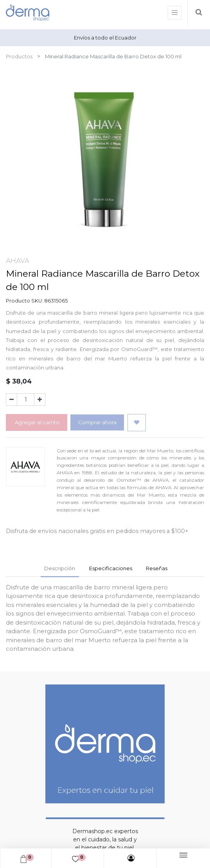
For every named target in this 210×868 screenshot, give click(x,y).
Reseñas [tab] (157, 568)
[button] (137, 423)
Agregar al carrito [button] (37, 422)
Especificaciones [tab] (111, 568)
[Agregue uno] (40, 400)
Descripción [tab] (60, 568)
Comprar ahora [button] (97, 422)
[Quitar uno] (12, 400)
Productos (19, 56)
